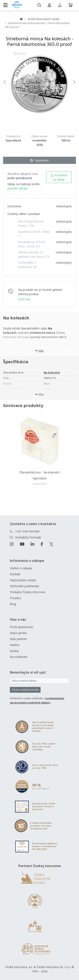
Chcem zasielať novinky (25, 690)
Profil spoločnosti (21, 627)
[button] (9, 82)
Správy (14, 651)
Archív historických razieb (44, 19)
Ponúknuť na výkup (59, 177)
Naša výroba (18, 633)
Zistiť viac (24, 299)
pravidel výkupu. (18, 188)
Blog (13, 604)
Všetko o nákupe (21, 568)
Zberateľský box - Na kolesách (40, 472)
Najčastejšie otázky (23, 580)
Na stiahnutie (19, 657)
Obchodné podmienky (24, 586)
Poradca (15, 598)
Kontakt (15, 574)
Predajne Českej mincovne (28, 592)
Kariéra (15, 645)
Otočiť (20, 56)
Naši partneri (18, 639)
